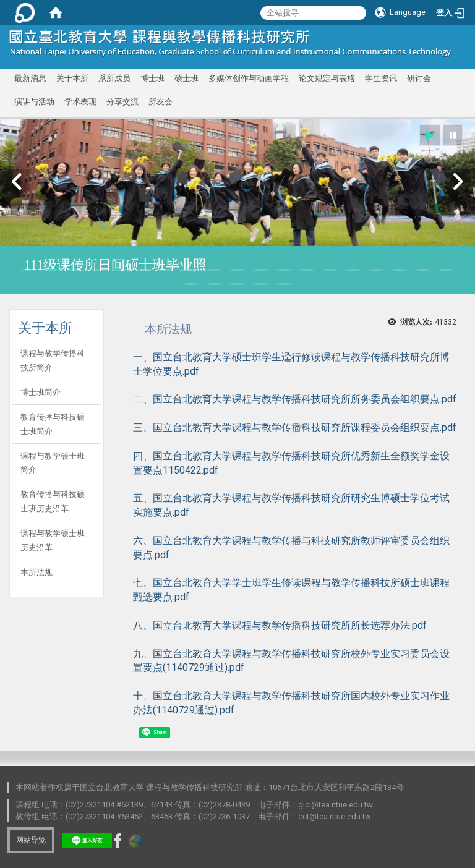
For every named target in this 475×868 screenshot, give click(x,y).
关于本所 (72, 78)
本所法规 (36, 572)
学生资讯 (381, 78)
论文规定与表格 (327, 78)
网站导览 (31, 840)
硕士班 (186, 78)
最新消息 (30, 78)
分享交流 (122, 102)
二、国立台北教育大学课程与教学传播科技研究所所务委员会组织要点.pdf (295, 399)
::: (449, 40)
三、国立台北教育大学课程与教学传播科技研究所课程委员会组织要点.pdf (295, 428)
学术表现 (80, 102)
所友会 (160, 102)
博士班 (152, 78)
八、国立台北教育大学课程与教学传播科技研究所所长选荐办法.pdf (280, 625)
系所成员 (114, 78)
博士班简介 (41, 392)
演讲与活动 (34, 102)
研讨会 (419, 78)
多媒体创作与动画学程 (249, 78)
